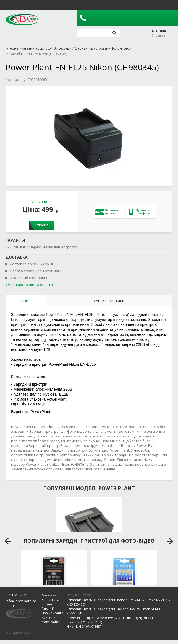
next (170, 541)
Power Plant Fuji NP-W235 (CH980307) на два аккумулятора (110, 618)
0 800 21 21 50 (17, 595)
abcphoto (22, 20)
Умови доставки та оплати (29, 285)
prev (8, 541)
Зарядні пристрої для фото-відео (102, 48)
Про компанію (53, 613)
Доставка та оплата (50, 602)
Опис (26, 301)
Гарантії (48, 608)
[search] (115, 33)
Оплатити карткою (107, 212)
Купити (41, 225)
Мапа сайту (50, 622)
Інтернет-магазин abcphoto (28, 48)
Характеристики (109, 301)
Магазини (49, 595)
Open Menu (167, 18)
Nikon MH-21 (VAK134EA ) (85, 626)
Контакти (49, 617)
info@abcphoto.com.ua (21, 603)
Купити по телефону (140, 212)
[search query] (93, 33)
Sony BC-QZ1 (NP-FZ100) (84, 622)
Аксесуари (63, 48)
